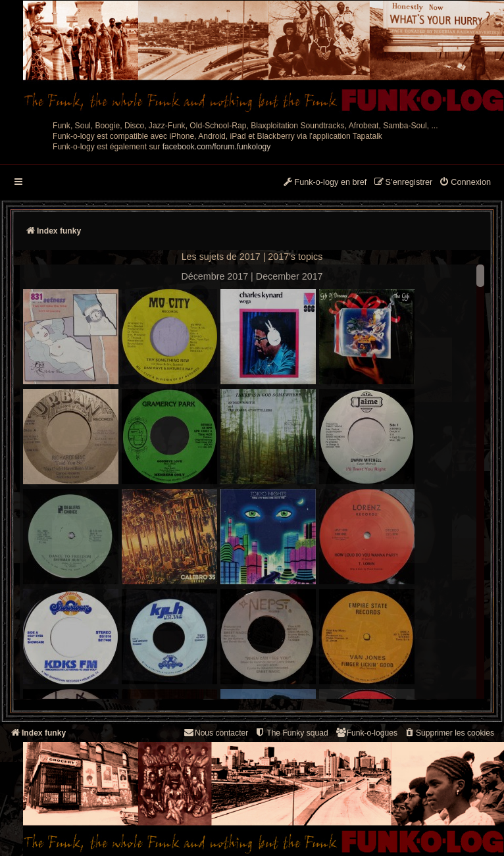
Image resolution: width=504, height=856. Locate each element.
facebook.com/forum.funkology (217, 147)
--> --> (252, 484)
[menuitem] (465, 183)
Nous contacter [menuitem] (215, 733)
